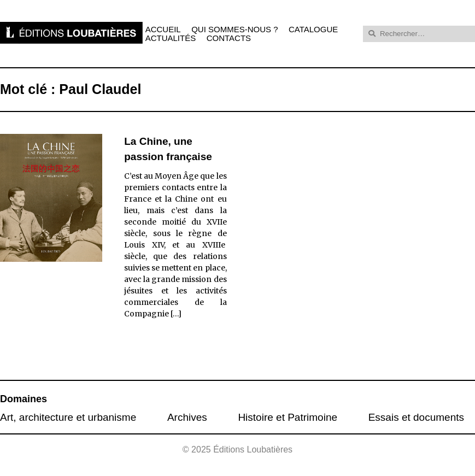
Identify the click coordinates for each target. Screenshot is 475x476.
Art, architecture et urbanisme (68, 417)
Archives (187, 417)
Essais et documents (416, 417)
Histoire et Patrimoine (288, 417)
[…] (176, 314)
